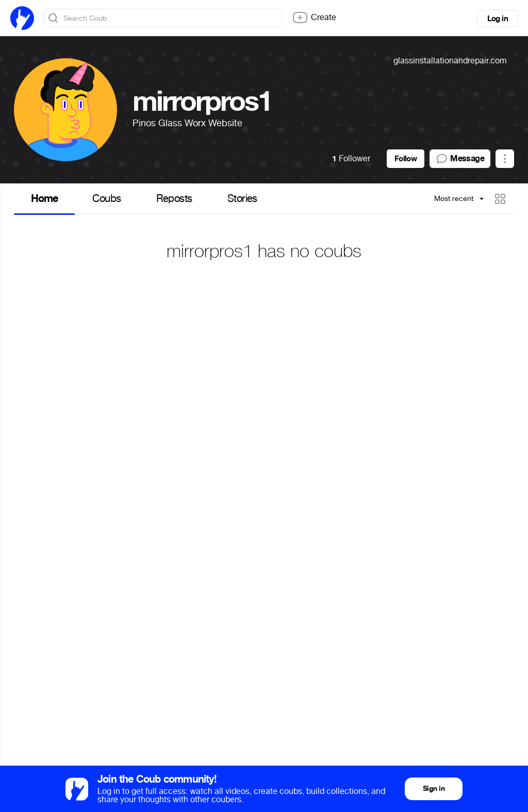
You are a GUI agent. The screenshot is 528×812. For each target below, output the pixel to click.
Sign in (434, 789)
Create (314, 18)
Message (460, 159)
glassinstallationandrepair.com (450, 61)
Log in (498, 19)
